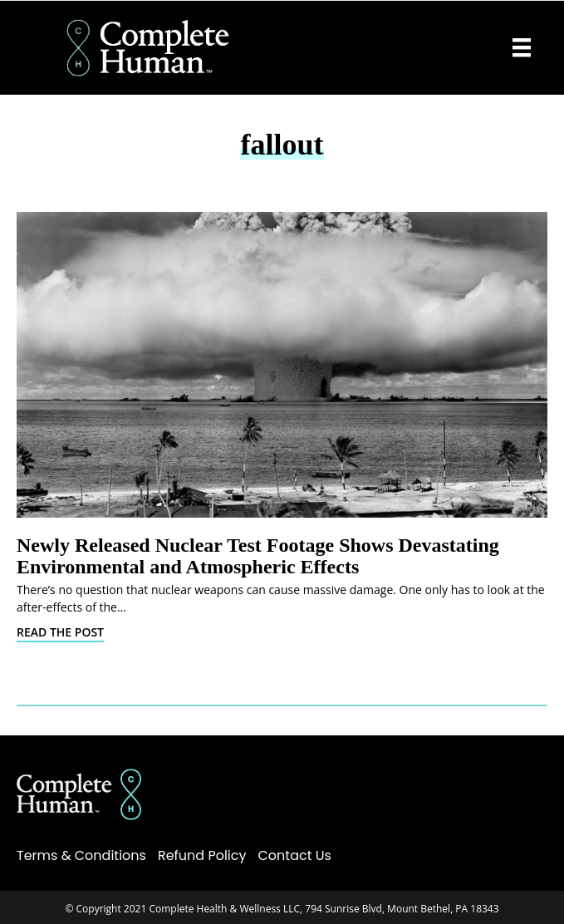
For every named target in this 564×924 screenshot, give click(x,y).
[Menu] (522, 47)
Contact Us (295, 855)
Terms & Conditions (81, 855)
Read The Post (60, 632)
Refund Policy (202, 855)
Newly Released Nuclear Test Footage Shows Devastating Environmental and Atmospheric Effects (258, 556)
